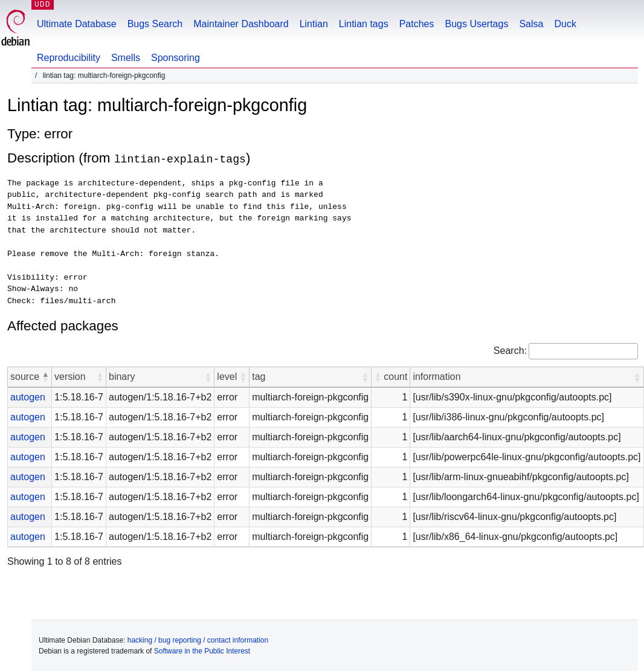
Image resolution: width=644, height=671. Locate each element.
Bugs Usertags (476, 24)
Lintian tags (364, 24)
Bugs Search (155, 24)
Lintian (314, 24)
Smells (126, 58)
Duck (565, 24)
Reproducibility (69, 58)
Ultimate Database (77, 24)
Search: (510, 350)
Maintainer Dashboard (241, 24)
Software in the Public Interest (202, 650)
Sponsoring (175, 58)
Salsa (531, 24)
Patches (417, 24)
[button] (45, 376)
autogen (28, 396)
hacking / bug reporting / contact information (198, 640)
